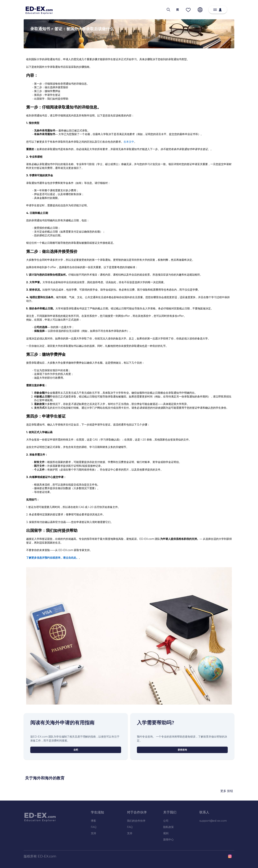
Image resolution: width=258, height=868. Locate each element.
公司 (166, 821)
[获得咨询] (182, 750)
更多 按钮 (227, 791)
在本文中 (129, 142)
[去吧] (76, 750)
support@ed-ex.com (213, 821)
